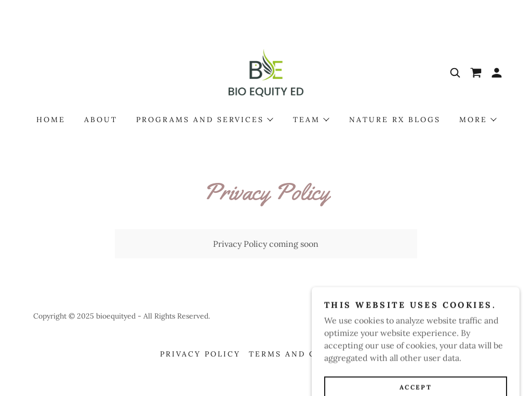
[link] (266, 72)
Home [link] (51, 120)
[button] (497, 73)
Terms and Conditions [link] (310, 354)
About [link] (101, 120)
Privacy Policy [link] (200, 354)
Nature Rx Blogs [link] (395, 120)
